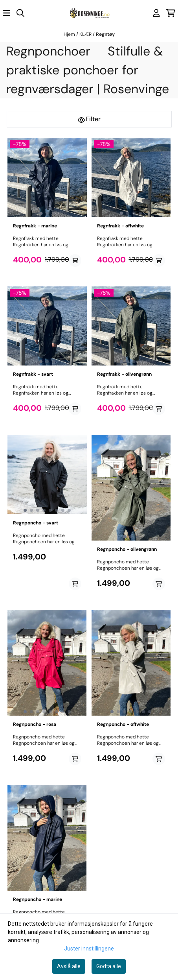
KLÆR (86, 34)
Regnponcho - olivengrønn (127, 549)
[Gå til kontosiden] (156, 13)
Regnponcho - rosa (35, 724)
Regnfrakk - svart (33, 374)
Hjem (70, 34)
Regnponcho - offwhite (123, 724)
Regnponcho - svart (36, 523)
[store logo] (89, 13)
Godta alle (109, 966)
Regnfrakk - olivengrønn (124, 374)
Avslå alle (69, 966)
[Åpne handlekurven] (171, 13)
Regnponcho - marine (38, 899)
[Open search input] (20, 13)
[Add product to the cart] (75, 260)
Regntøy (105, 34)
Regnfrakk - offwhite (120, 226)
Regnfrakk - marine (35, 226)
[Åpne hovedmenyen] (7, 13)
